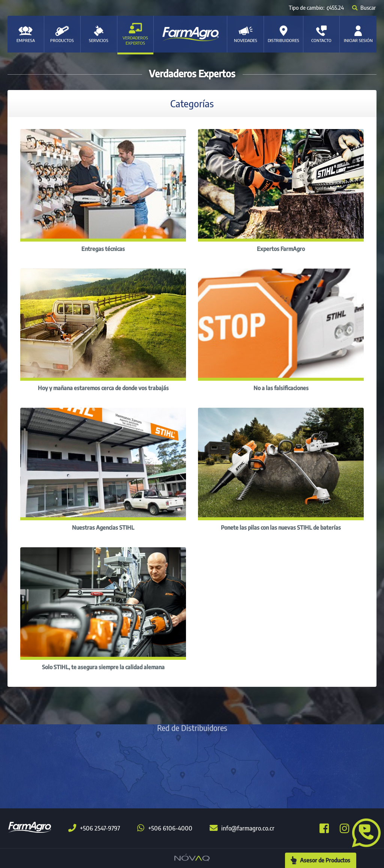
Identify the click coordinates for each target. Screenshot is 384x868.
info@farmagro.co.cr (242, 828)
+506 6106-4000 (165, 828)
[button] (363, 832)
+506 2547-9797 (94, 828)
